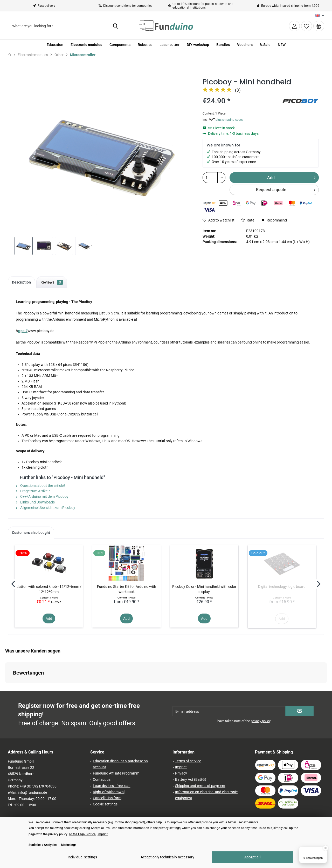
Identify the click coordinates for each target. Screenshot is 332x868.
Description (21, 282)
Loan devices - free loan (112, 786)
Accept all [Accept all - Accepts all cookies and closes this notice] (253, 857)
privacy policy (261, 721)
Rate (248, 220)
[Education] (55, 45)
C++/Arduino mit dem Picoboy (42, 496)
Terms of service (188, 761)
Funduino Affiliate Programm (116, 773)
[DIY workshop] (198, 45)
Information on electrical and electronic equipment (206, 795)
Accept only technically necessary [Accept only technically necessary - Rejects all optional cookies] (167, 857)
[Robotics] (145, 45)
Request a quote (286, 189)
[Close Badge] (326, 848)
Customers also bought (31, 533)
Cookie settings (105, 804)
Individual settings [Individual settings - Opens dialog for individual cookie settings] (82, 857)
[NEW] (282, 45)
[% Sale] (265, 45)
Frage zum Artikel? (33, 491)
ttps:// (23, 331)
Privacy (181, 773)
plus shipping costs (229, 120)
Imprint (181, 767)
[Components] (120, 45)
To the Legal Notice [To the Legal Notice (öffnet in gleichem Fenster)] (82, 834)
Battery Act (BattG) (191, 779)
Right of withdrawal (109, 792)
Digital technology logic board (282, 587)
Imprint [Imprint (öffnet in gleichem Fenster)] (103, 834)
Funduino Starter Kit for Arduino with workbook (127, 589)
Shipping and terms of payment (200, 786)
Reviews (52, 282)
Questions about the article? (41, 486)
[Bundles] (223, 45)
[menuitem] (319, 26)
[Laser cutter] (170, 45)
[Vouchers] (245, 45)
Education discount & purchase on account (120, 764)
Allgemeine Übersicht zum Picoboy (46, 508)
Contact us (102, 779)
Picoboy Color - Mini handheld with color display (204, 589)
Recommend (274, 220)
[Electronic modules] (86, 45)
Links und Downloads (35, 502)
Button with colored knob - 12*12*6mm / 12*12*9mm (49, 589)
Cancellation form (107, 798)
